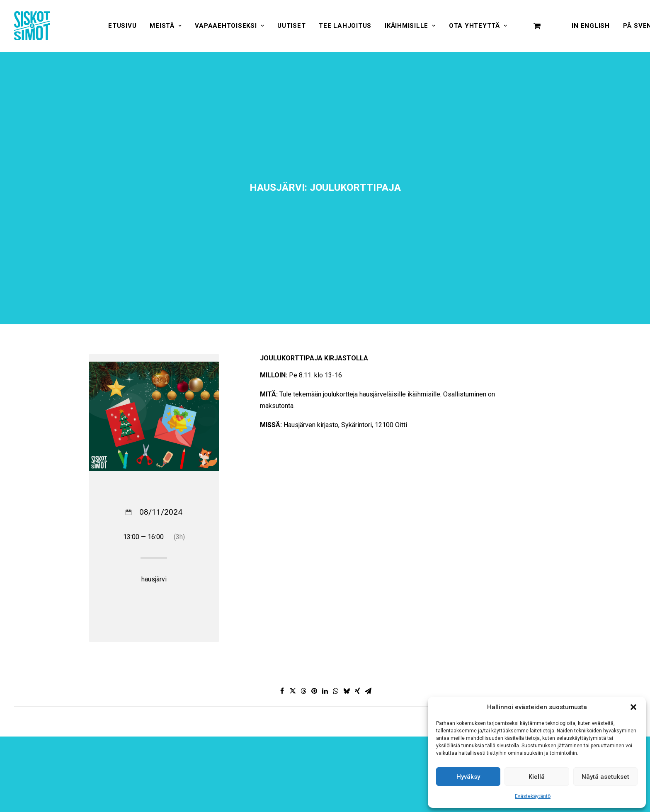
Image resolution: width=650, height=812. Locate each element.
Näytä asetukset (605, 777)
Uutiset (291, 26)
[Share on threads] (303, 633)
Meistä (166, 26)
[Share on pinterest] (314, 633)
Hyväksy (468, 777)
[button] (633, 707)
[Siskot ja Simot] (32, 26)
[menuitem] (122, 26)
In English (591, 26)
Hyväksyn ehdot (325, 773)
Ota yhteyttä (478, 26)
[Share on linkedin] (325, 633)
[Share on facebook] (282, 633)
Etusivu (122, 26)
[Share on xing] (357, 633)
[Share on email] (368, 633)
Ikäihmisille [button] (410, 26)
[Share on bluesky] (347, 633)
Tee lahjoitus (345, 26)
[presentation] (423, 773)
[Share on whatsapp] (336, 633)
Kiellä (537, 777)
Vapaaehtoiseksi (229, 26)
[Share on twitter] (293, 633)
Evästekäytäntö (533, 796)
